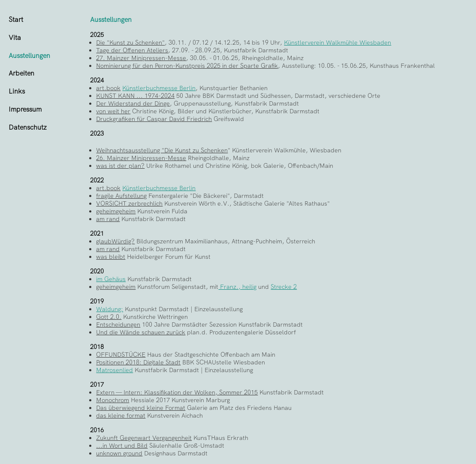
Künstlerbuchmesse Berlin (159, 88)
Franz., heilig (237, 287)
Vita (15, 38)
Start (16, 20)
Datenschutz (28, 127)
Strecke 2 (284, 287)
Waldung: (110, 309)
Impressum (25, 109)
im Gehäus (111, 279)
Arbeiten (21, 73)
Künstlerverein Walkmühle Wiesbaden (337, 42)
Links (17, 91)
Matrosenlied (114, 370)
